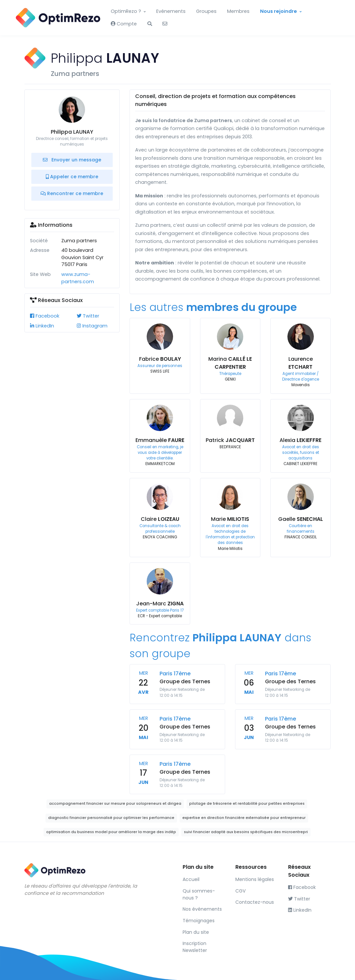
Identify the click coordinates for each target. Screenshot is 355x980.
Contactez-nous (255, 902)
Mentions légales (255, 879)
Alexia (300, 440)
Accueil (191, 879)
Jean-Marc (160, 604)
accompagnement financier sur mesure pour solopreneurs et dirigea (115, 804)
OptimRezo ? (126, 11)
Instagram (92, 326)
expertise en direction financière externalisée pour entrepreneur (244, 818)
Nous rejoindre (279, 11)
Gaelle (301, 519)
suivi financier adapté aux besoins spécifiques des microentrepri (246, 832)
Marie (230, 519)
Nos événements (202, 909)
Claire (160, 519)
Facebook (45, 316)
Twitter (88, 316)
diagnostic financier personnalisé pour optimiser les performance (111, 818)
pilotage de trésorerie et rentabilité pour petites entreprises (247, 804)
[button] (150, 24)
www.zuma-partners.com (78, 278)
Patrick (230, 440)
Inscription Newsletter (195, 947)
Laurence (301, 363)
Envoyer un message (72, 160)
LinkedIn (42, 326)
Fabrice (160, 359)
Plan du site (196, 932)
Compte (124, 24)
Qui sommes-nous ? (199, 894)
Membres (238, 11)
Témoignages (199, 921)
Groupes (206, 11)
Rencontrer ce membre (72, 193)
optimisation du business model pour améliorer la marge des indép (111, 832)
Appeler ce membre (72, 177)
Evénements (171, 11)
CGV (240, 891)
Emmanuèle (160, 440)
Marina (230, 363)
